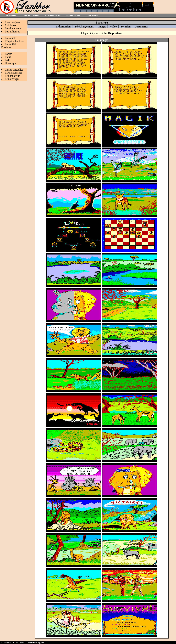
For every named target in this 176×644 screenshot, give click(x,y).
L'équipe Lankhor (15, 41)
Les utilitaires (12, 32)
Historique (11, 63)
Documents (141, 27)
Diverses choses (73, 15)
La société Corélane (9, 46)
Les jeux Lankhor (32, 15)
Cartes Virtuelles (14, 70)
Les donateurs (12, 76)
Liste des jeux (12, 22)
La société (10, 38)
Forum (9, 54)
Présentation (63, 27)
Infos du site (11, 15)
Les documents (13, 28)
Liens (8, 57)
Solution (126, 27)
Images (102, 27)
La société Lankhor (52, 15)
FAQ (7, 60)
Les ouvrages (12, 79)
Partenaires (93, 15)
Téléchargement (84, 27)
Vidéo (113, 27)
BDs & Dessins (13, 73)
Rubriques (10, 25)
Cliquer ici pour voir (102, 33)
